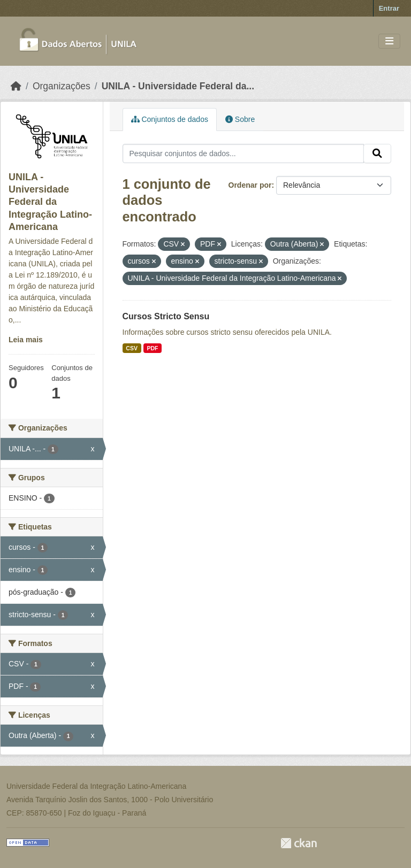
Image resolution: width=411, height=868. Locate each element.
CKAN (299, 843)
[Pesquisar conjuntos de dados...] (243, 153)
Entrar (389, 8)
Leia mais (26, 340)
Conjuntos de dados (170, 119)
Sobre (240, 119)
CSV (132, 348)
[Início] (16, 86)
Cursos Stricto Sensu (166, 316)
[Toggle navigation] (389, 41)
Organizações (62, 86)
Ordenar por (250, 185)
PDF (152, 348)
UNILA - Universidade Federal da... (178, 86)
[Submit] (377, 153)
